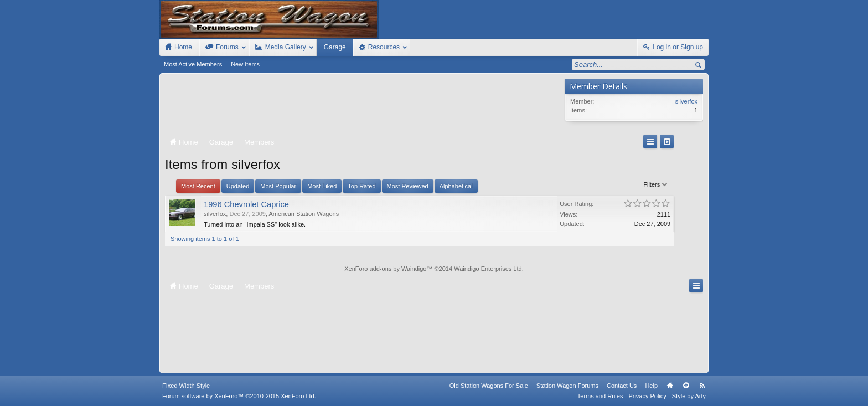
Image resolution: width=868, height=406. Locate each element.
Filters (541, 184)
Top (686, 386)
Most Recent (198, 186)
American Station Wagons (304, 214)
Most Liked (322, 186)
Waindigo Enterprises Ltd (488, 269)
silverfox (215, 214)
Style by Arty (689, 396)
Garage (335, 47)
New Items (245, 64)
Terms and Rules (600, 396)
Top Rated (361, 186)
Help (651, 386)
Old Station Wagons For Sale (489, 386)
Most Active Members (193, 64)
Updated (238, 186)
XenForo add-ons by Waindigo (385, 269)
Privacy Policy (647, 396)
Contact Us (622, 386)
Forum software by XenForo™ (239, 396)
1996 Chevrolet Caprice (246, 204)
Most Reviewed (408, 186)
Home (670, 386)
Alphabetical (456, 186)
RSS (702, 386)
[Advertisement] (362, 106)
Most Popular (278, 186)
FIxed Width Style (186, 386)
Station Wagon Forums (567, 386)
